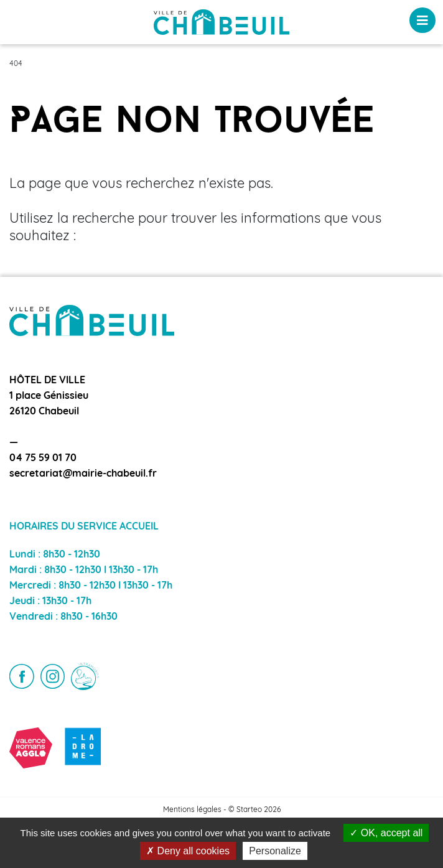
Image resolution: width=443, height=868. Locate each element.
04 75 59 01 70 (43, 459)
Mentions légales (192, 810)
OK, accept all (386, 833)
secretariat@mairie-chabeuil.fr (83, 474)
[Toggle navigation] (422, 20)
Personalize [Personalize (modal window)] (275, 851)
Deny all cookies (188, 851)
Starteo (249, 810)
